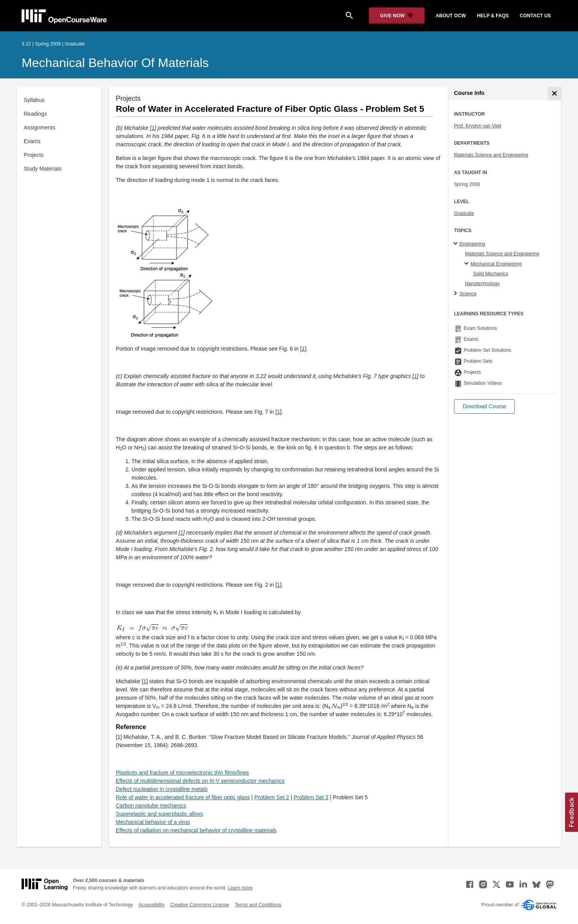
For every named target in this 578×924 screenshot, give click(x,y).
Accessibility (152, 905)
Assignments (40, 127)
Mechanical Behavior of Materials (115, 63)
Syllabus (34, 100)
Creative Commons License (200, 905)
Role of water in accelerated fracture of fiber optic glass (183, 797)
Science (468, 294)
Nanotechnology (482, 284)
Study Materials (43, 169)
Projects (34, 155)
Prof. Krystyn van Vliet (478, 126)
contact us (535, 16)
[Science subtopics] (457, 294)
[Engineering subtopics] (457, 244)
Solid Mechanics (491, 274)
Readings (36, 114)
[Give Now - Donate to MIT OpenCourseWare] (397, 16)
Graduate (464, 213)
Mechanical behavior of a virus (153, 822)
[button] (484, 407)
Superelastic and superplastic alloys (160, 814)
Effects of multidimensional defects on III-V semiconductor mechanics (200, 781)
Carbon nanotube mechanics (151, 806)
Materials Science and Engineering (491, 155)
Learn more (240, 888)
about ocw (451, 16)
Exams (32, 141)
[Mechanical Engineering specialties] (468, 264)
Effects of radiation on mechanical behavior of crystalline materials (196, 830)
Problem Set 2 (272, 797)
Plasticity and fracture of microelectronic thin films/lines (182, 773)
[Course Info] (554, 94)
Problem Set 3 (311, 797)
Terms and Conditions (258, 905)
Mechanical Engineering (496, 264)
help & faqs (493, 16)
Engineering (472, 244)
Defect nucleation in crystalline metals (162, 789)
